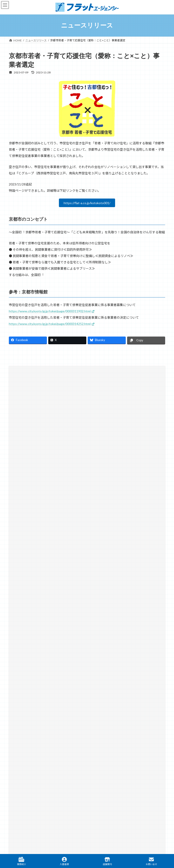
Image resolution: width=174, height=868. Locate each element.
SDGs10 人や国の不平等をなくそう (41, 456)
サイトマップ (59, 774)
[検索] (137, 409)
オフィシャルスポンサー (31, 496)
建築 (83, 793)
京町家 (20, 504)
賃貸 (21, 793)
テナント (103, 793)
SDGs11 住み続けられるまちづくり (41, 464)
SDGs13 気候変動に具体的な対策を (41, 480)
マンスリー (62, 793)
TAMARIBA (148, 793)
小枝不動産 (23, 521)
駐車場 (124, 793)
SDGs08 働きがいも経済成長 (37, 448)
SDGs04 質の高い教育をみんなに (39, 439)
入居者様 (64, 861)
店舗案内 (107, 861)
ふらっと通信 (24, 488)
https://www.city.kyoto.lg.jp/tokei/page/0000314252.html (50, 324)
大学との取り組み (27, 513)
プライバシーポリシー (109, 774)
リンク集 (82, 774)
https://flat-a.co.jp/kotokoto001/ (87, 203)
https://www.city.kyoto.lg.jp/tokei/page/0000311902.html (50, 311)
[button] (87, 563)
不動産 (39, 793)
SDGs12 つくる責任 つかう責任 (38, 472)
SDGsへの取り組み (28, 431)
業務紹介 (22, 861)
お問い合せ (151, 861)
